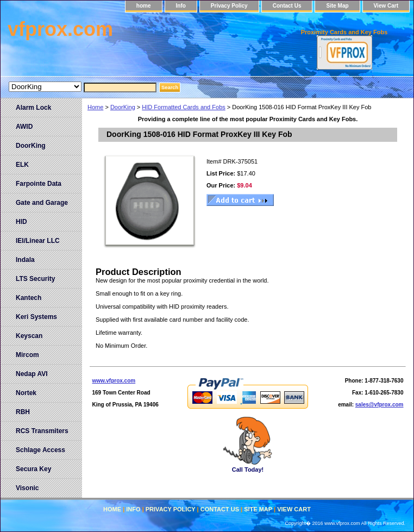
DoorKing (123, 107)
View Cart (386, 6)
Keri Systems (36, 317)
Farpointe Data (39, 184)
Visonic (27, 488)
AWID (24, 127)
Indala (25, 260)
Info (181, 6)
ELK (22, 165)
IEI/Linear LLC (38, 241)
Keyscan (29, 336)
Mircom (27, 355)
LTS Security (35, 279)
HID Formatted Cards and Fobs (183, 107)
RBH (23, 412)
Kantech (29, 298)
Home (95, 107)
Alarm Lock (33, 108)
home (144, 6)
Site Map (337, 6)
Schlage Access (40, 450)
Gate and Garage (42, 203)
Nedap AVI (32, 374)
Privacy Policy (229, 6)
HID (21, 222)
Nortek (26, 393)
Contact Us (287, 6)
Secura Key (33, 469)
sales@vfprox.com (379, 405)
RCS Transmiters (42, 431)
